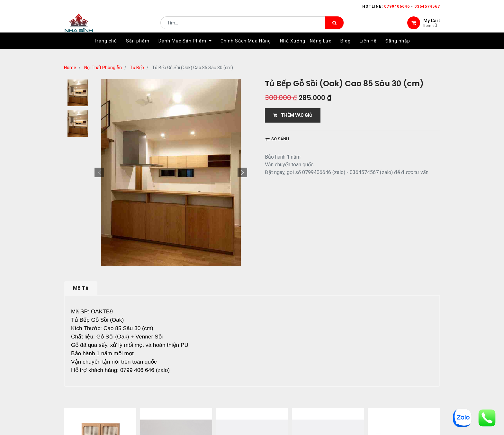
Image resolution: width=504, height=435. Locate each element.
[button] (99, 172)
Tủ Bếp (137, 68)
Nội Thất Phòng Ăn (103, 68)
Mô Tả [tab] (81, 288)
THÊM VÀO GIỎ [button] (293, 115)
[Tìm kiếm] (334, 28)
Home (70, 68)
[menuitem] (105, 51)
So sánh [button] (277, 139)
